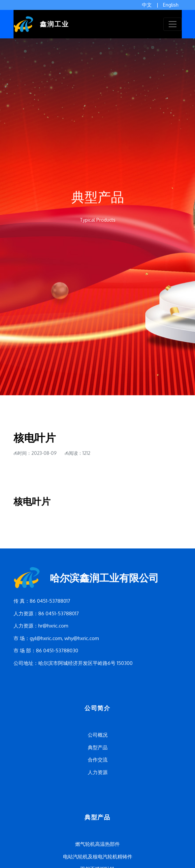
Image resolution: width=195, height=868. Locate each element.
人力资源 (98, 772)
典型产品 (98, 747)
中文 (147, 5)
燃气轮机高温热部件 (97, 844)
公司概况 (98, 735)
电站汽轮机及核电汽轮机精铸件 (98, 857)
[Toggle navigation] (173, 24)
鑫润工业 (41, 24)
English (171, 5)
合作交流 (98, 760)
